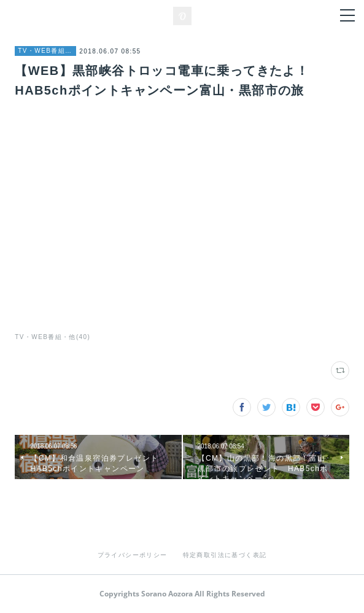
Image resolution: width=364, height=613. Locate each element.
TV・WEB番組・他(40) (52, 337)
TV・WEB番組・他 (45, 51)
